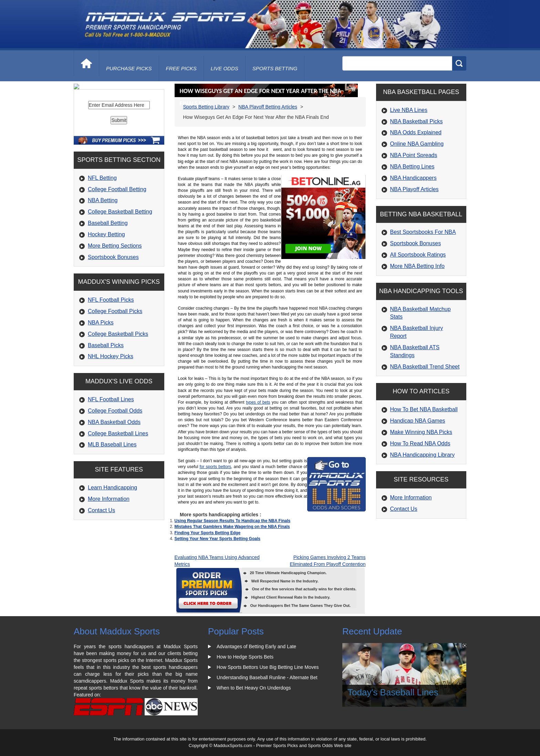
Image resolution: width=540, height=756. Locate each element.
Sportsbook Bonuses (113, 312)
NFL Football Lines (111, 454)
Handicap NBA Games (418, 421)
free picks (181, 68)
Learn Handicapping (112, 542)
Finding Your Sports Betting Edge (208, 533)
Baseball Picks (106, 400)
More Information (109, 554)
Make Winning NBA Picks (421, 432)
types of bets (258, 402)
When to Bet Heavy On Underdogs (254, 688)
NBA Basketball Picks (417, 121)
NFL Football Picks (111, 355)
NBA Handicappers (413, 178)
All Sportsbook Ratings (418, 255)
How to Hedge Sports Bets (245, 657)
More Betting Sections (115, 301)
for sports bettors (215, 467)
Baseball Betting (108, 278)
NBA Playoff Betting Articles (268, 107)
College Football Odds (115, 465)
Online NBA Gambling (417, 144)
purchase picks (129, 68)
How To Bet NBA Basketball (424, 409)
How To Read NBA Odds (420, 443)
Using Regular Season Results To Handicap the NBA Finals (233, 521)
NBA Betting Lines (412, 167)
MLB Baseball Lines (112, 499)
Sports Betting (275, 68)
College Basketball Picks (118, 389)
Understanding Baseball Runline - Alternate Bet (267, 677)
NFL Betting (102, 233)
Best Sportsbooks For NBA (423, 232)
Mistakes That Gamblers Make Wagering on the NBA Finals (232, 527)
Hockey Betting (106, 289)
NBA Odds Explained (416, 132)
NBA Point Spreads (414, 155)
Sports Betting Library (206, 107)
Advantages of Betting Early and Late (256, 646)
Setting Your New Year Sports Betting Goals (217, 539)
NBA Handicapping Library (423, 455)
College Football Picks (115, 366)
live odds (225, 68)
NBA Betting (103, 255)
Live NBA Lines (409, 110)
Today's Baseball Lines (393, 692)
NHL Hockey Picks (111, 411)
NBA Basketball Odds (114, 477)
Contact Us (101, 565)
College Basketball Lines (118, 488)
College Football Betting (117, 244)
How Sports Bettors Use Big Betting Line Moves (268, 667)
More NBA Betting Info (417, 266)
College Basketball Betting (120, 266)
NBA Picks (101, 377)
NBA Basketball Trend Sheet (425, 367)
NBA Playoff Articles (414, 189)
